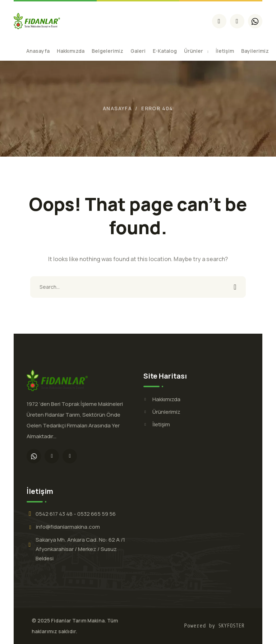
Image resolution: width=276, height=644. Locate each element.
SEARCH (235, 287)
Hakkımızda (166, 399)
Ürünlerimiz (166, 412)
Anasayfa (117, 108)
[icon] (219, 21)
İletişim (161, 424)
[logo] (37, 20)
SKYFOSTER (231, 626)
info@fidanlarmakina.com (68, 527)
